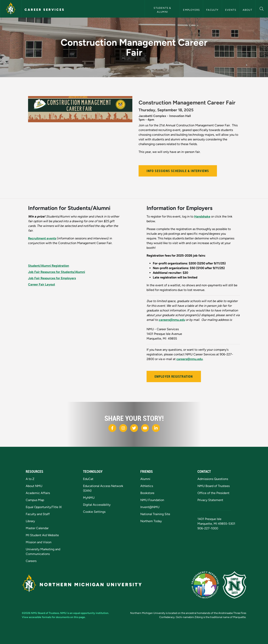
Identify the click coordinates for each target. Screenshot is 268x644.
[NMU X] (134, 428)
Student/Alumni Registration (49, 266)
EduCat (88, 479)
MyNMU (89, 498)
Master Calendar (37, 528)
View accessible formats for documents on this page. (54, 617)
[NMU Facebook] (112, 428)
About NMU (34, 486)
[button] (262, 8)
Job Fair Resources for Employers (52, 278)
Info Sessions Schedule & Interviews (178, 171)
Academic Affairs (38, 493)
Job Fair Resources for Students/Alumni (57, 272)
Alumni (145, 479)
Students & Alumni (163, 10)
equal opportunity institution (91, 613)
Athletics (147, 486)
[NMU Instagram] (123, 428)
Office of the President (213, 493)
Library (30, 521)
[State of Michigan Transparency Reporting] (205, 585)
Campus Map (35, 500)
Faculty (212, 10)
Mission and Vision (39, 542)
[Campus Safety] (234, 585)
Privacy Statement (210, 500)
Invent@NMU (150, 507)
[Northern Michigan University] (11, 9)
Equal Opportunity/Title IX (44, 507)
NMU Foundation (152, 500)
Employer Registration (174, 376)
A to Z (30, 479)
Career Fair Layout (42, 284)
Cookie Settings (94, 512)
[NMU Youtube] (145, 428)
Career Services (45, 10)
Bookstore (147, 493)
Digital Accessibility (97, 505)
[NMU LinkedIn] (156, 428)
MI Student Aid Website (42, 535)
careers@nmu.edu (190, 359)
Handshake (202, 216)
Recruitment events (42, 238)
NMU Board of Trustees (214, 486)
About (247, 10)
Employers (191, 10)
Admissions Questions (213, 479)
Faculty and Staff (38, 514)
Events (231, 10)
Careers (31, 561)
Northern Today (151, 521)
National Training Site (155, 514)
